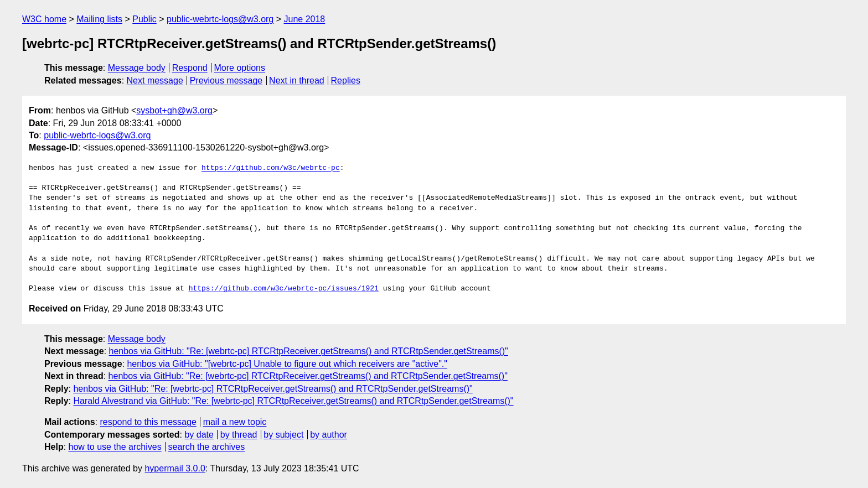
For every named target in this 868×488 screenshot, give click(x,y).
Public (144, 19)
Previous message (226, 81)
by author (329, 435)
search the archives (207, 447)
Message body (137, 68)
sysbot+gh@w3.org (174, 110)
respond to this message (148, 422)
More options (240, 68)
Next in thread (297, 81)
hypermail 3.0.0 (175, 468)
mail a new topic (235, 422)
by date (199, 435)
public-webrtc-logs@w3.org (220, 19)
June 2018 (305, 19)
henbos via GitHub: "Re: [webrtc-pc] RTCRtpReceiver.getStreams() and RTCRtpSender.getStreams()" (309, 351)
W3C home (44, 19)
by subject (283, 435)
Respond (190, 68)
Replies (346, 81)
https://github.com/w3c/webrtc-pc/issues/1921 (284, 289)
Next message (155, 81)
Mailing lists (99, 19)
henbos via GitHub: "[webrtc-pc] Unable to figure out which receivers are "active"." (287, 364)
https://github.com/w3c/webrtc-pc (271, 168)
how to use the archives (115, 447)
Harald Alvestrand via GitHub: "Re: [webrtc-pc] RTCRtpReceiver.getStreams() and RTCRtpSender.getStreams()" (293, 401)
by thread (239, 435)
